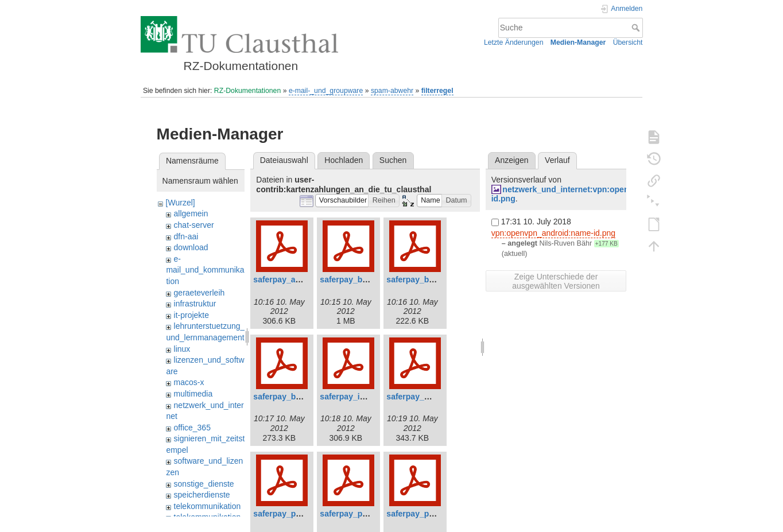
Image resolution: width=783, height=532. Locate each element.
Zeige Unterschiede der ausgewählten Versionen (556, 281)
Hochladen (344, 160)
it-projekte (191, 315)
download (191, 247)
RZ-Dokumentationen (247, 91)
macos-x (189, 382)
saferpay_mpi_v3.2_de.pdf (437, 397)
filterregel (437, 91)
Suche (637, 28)
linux (182, 349)
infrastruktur (195, 304)
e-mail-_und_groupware (326, 91)
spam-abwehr (392, 91)
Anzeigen (511, 160)
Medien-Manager (578, 42)
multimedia (193, 394)
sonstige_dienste (204, 484)
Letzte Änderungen (514, 42)
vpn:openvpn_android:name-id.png (553, 233)
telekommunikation (208, 506)
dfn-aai (186, 236)
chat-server (194, 225)
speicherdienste (202, 495)
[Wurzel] (181, 203)
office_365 (192, 428)
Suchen (393, 160)
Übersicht (628, 42)
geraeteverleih (199, 293)
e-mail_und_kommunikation (205, 270)
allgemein (191, 213)
